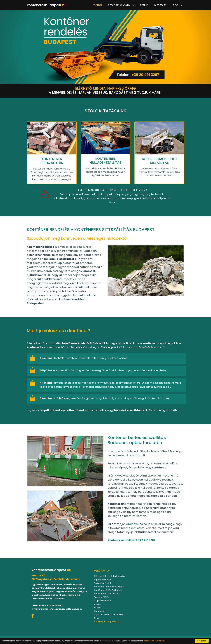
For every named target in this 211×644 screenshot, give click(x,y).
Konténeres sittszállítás (107, 594)
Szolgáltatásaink (120, 5)
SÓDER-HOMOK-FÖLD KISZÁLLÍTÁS (159, 161)
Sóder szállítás (102, 597)
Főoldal (97, 5)
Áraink (144, 5)
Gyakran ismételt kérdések (108, 615)
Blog (176, 5)
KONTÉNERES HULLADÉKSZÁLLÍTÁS (105, 161)
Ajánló (97, 608)
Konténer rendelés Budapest (109, 587)
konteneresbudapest (47, 5)
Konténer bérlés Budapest (108, 590)
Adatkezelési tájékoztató (107, 622)
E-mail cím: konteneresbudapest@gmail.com (57, 609)
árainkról (132, 524)
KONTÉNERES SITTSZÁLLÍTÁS (52, 161)
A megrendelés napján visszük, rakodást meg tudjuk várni (106, 91)
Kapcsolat (160, 5)
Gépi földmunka (102, 601)
